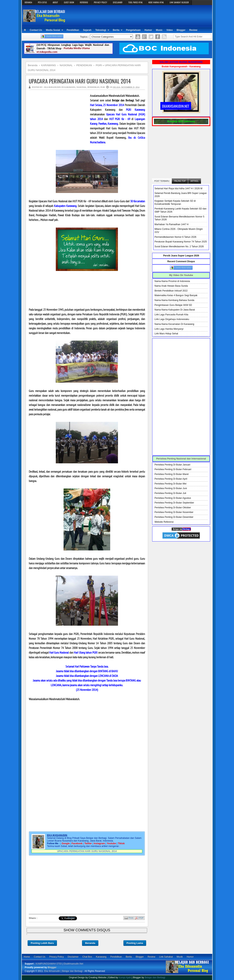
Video (169, 30)
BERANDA (28, 2)
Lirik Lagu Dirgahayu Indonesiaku (172, 319)
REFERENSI (84, 2)
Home (27, 957)
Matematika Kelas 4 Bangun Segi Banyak (176, 295)
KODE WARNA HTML (156, 2)
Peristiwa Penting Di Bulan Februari (173, 469)
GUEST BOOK (69, 2)
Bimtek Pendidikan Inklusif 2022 (171, 291)
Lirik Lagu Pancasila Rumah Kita (171, 315)
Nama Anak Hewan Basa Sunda (171, 286)
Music (159, 30)
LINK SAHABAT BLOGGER (179, 2)
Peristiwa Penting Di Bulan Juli (170, 493)
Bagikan (72, 918)
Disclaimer (73, 957)
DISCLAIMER (118, 2)
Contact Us (36, 30)
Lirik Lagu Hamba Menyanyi (169, 329)
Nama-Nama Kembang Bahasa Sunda (174, 300)
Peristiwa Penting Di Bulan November (174, 512)
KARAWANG (70, 87)
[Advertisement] (140, 16)
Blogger (181, 30)
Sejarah (87, 30)
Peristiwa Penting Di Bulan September (174, 503)
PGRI (103, 87)
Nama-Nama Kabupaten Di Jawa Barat (175, 310)
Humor (148, 30)
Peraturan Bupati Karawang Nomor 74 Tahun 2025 (181, 242)
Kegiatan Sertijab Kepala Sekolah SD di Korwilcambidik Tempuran (175, 202)
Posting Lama (135, 943)
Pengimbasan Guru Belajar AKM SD (173, 305)
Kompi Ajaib (125, 977)
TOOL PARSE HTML (135, 2)
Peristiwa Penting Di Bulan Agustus (173, 498)
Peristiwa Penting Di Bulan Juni (171, 488)
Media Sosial (53, 30)
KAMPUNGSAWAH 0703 (49, 964)
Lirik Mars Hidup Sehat (166, 334)
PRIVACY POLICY (100, 2)
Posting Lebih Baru (42, 943)
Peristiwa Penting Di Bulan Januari (172, 465)
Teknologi (101, 30)
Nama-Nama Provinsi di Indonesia (172, 281)
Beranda (90, 943)
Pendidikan (73, 30)
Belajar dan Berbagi (155, 977)
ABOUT (55, 2)
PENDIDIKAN (93, 87)
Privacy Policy (56, 957)
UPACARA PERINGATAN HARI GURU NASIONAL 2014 (80, 81)
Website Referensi (164, 522)
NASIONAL (82, 87)
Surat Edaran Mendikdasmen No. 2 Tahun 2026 (179, 247)
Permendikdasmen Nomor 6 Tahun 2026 (175, 237)
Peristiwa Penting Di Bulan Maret (172, 474)
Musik (180, 957)
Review (193, 30)
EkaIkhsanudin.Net (73, 964)
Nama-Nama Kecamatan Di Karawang (174, 324)
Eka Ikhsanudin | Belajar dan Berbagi (63, 971)
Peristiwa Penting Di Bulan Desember (174, 517)
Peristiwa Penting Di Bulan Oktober (173, 508)
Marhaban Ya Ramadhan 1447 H (172, 224)
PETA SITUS (42, 2)
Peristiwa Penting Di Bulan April (171, 479)
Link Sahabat (166, 957)
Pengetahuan (133, 30)
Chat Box (87, 957)
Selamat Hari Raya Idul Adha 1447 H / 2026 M (178, 189)
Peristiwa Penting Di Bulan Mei (170, 484)
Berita (116, 30)
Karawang (101, 957)
